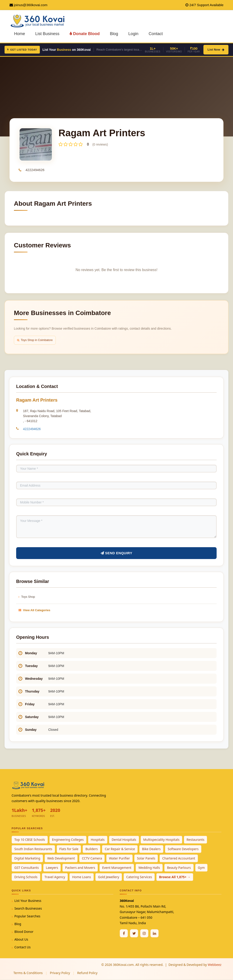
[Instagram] (144, 934)
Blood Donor (24, 932)
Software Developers (183, 849)
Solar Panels (146, 858)
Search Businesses (28, 909)
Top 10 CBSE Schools (30, 840)
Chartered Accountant (179, 858)
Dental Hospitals (124, 840)
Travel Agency (55, 877)
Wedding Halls (149, 868)
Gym (201, 868)
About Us (21, 940)
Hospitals (98, 840)
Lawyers (52, 868)
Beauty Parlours (179, 868)
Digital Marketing (27, 858)
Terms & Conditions (28, 973)
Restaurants (196, 840)
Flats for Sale (69, 849)
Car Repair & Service (120, 849)
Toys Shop (27, 597)
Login (133, 34)
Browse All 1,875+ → (175, 877)
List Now (216, 50)
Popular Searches (27, 916)
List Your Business (28, 901)
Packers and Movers (80, 868)
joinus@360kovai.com (31, 5)
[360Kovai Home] (38, 21)
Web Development (61, 858)
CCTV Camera (92, 858)
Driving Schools (26, 877)
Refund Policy (87, 973)
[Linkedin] (154, 934)
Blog (114, 34)
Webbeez (215, 965)
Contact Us (22, 947)
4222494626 (35, 170)
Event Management (117, 868)
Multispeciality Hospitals (161, 840)
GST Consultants (27, 868)
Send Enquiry (116, 553)
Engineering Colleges (68, 840)
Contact (156, 34)
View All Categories (34, 610)
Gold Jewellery (109, 877)
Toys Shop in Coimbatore (36, 340)
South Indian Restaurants (33, 849)
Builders (91, 849)
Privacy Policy (60, 973)
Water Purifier (119, 858)
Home (20, 34)
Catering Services (139, 877)
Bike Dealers (151, 849)
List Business (47, 34)
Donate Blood (85, 34)
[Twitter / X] (134, 934)
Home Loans (82, 877)
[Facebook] (124, 934)
